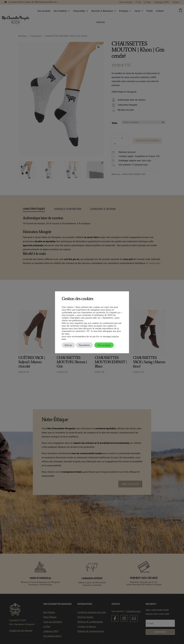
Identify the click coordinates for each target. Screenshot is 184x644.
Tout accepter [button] (104, 345)
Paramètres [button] (84, 345)
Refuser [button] (68, 345)
